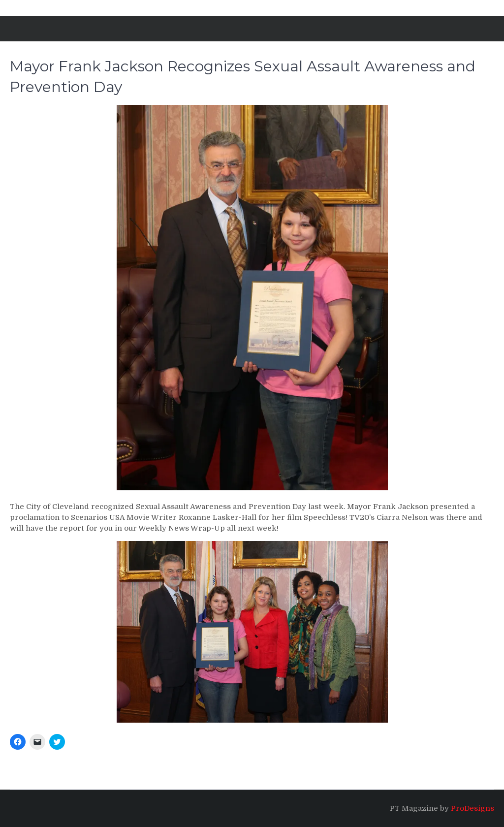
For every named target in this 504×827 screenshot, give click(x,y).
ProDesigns (472, 808)
